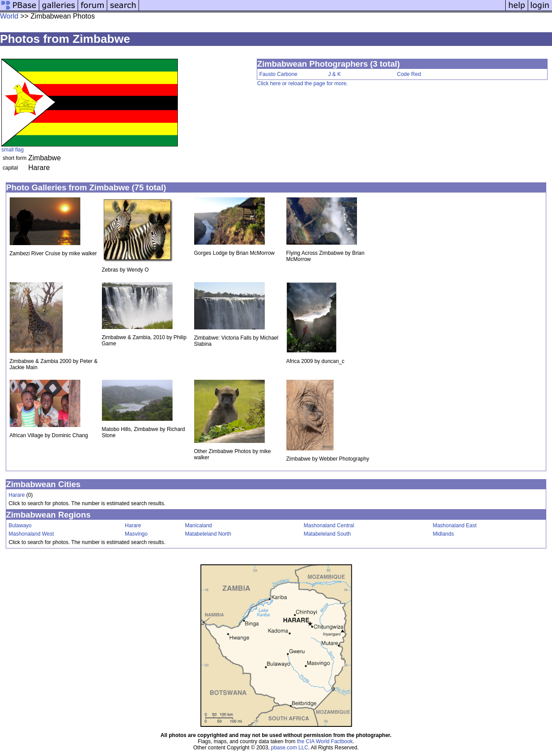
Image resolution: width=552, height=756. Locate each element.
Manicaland (198, 525)
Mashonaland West (32, 534)
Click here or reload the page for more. (302, 83)
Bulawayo (20, 525)
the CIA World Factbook (325, 741)
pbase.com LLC (289, 748)
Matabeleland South (327, 534)
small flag (13, 150)
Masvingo (136, 534)
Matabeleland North (208, 534)
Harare (17, 495)
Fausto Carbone (278, 74)
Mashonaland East (455, 525)
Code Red (409, 74)
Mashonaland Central (329, 525)
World (9, 16)
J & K (335, 74)
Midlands (443, 534)
